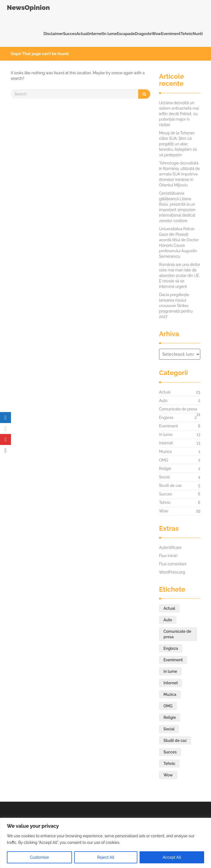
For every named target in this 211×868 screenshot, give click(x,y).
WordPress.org (172, 572)
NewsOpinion (28, 8)
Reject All (106, 857)
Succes (70, 34)
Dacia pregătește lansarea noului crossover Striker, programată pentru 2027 (176, 306)
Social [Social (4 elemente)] (169, 729)
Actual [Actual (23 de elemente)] (169, 608)
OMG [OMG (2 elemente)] (168, 706)
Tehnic (187, 34)
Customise (39, 857)
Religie (165, 469)
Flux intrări (168, 556)
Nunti (198, 34)
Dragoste (143, 34)
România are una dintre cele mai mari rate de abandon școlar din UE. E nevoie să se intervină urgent (180, 276)
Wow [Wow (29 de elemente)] (168, 775)
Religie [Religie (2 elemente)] (170, 717)
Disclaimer (53, 34)
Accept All (172, 857)
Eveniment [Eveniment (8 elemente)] (173, 660)
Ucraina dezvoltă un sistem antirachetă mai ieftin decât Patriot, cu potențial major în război (179, 114)
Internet (96, 34)
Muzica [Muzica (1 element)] (170, 694)
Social (164, 477)
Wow (156, 34)
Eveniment (171, 34)
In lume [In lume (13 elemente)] (170, 671)
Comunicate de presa (178, 410)
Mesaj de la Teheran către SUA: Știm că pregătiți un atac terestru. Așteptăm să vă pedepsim (178, 144)
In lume (110, 34)
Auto (163, 401)
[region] (105, 843)
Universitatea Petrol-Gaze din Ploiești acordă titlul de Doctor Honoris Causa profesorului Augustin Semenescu (179, 243)
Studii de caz (170, 486)
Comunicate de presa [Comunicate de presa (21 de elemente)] (177, 634)
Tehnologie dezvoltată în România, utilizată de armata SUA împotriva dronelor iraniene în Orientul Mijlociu (179, 174)
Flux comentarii (173, 564)
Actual (82, 34)
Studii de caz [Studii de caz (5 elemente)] (175, 741)
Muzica (165, 452)
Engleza (166, 418)
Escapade (126, 34)
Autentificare (170, 548)
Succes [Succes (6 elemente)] (170, 752)
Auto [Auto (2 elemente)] (168, 620)
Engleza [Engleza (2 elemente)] (171, 648)
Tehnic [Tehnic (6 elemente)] (169, 764)
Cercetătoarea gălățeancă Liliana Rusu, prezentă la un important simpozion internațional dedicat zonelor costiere (177, 207)
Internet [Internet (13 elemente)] (171, 683)
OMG (164, 460)
